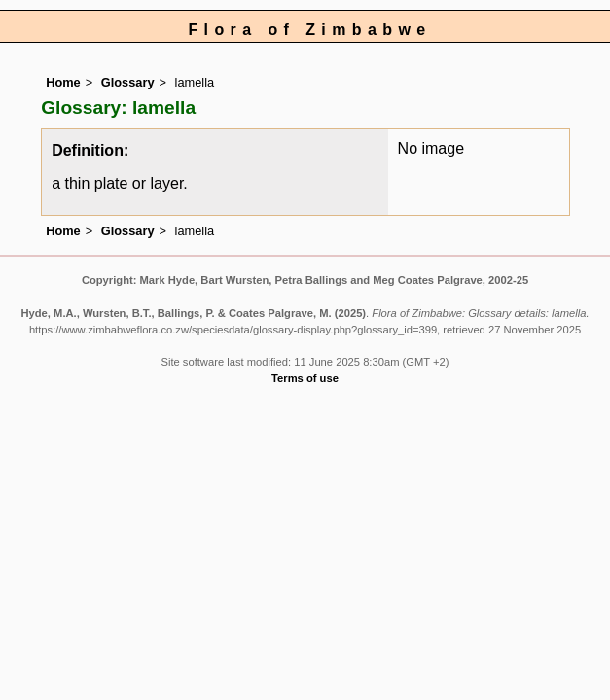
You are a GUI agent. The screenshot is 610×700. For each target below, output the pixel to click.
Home (63, 82)
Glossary (128, 82)
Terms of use (305, 378)
